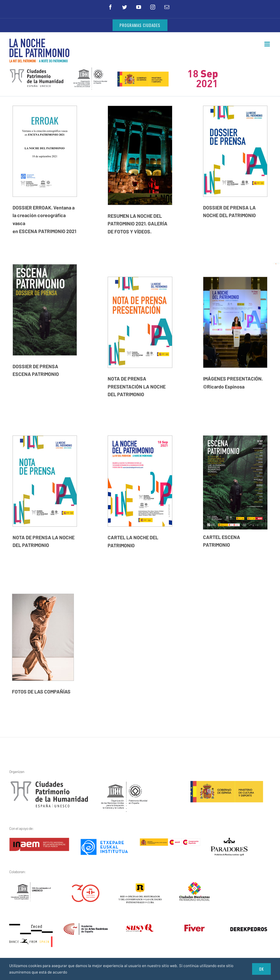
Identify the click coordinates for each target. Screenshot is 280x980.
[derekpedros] (249, 931)
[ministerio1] (227, 785)
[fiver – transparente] (194, 928)
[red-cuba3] (140, 887)
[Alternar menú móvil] (268, 44)
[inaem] (39, 842)
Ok (261, 969)
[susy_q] (140, 928)
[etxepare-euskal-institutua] (104, 842)
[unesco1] (125, 785)
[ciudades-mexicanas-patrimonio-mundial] (194, 885)
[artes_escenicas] (85, 927)
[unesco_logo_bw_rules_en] (31, 885)
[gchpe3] (49, 785)
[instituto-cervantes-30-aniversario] (86, 888)
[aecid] (170, 842)
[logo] (229, 842)
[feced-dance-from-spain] (31, 927)
